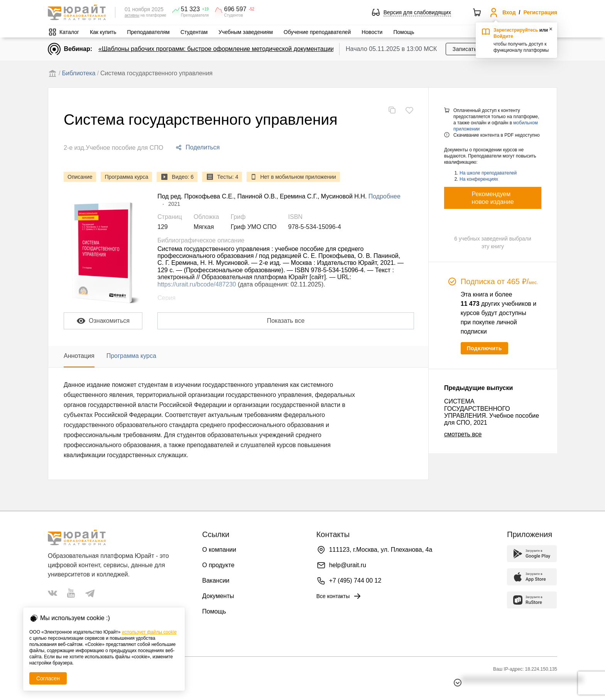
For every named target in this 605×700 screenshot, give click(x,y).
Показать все (286, 321)
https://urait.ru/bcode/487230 (197, 284)
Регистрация (540, 12)
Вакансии (216, 581)
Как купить (103, 32)
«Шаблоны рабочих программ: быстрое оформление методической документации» (218, 49)
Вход (509, 12)
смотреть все (463, 434)
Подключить (484, 348)
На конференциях (479, 179)
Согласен (48, 678)
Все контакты (339, 596)
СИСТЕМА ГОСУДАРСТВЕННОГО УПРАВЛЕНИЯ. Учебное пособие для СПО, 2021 (492, 412)
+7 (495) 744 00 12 (355, 581)
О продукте (218, 565)
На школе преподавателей (488, 173)
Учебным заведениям (246, 32)
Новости (372, 32)
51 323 (190, 9)
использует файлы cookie (149, 632)
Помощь (404, 32)
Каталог (69, 32)
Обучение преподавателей (317, 32)
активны (132, 15)
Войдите (503, 36)
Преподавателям (148, 32)
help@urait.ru (348, 565)
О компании (219, 550)
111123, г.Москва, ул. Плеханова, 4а (381, 550)
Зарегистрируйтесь (516, 30)
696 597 (235, 9)
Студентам (194, 32)
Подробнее (384, 196)
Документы (218, 596)
